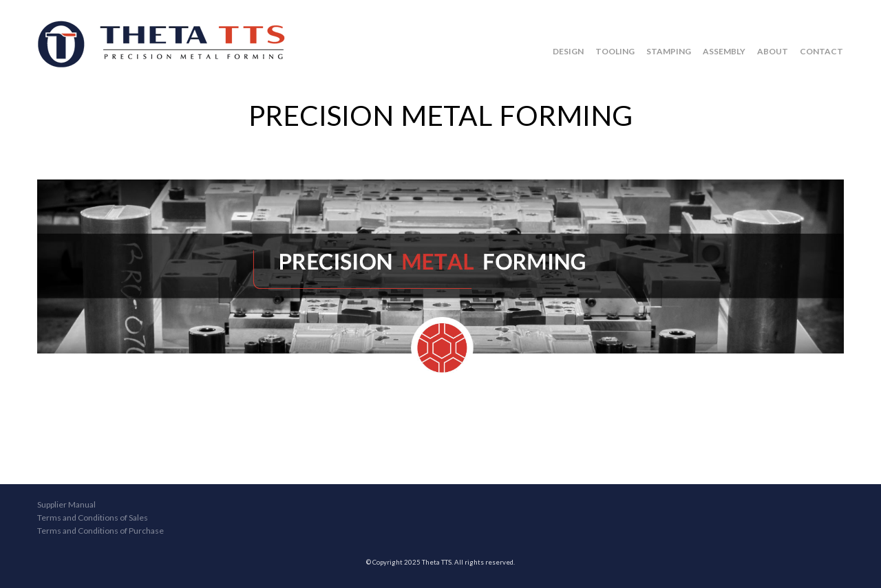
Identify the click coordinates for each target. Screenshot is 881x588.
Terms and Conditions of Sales (93, 518)
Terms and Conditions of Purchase (100, 531)
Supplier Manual (66, 504)
